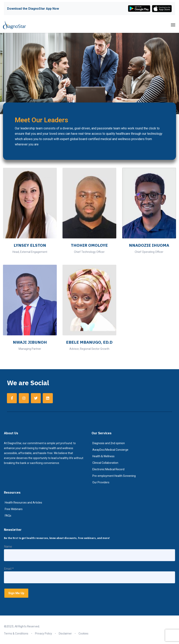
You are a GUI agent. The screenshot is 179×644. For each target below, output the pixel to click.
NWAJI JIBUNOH (30, 342)
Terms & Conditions (16, 634)
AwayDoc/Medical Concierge (110, 450)
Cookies (83, 634)
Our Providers (101, 482)
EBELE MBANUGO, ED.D (89, 342)
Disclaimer (65, 634)
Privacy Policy (44, 634)
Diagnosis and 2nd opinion (109, 443)
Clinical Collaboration (105, 463)
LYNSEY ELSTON (30, 245)
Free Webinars (14, 509)
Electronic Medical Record (108, 469)
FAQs (8, 516)
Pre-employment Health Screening (114, 476)
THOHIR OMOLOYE (89, 245)
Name (8, 547)
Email (9, 569)
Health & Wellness (103, 456)
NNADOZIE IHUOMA (149, 245)
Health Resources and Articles (23, 503)
